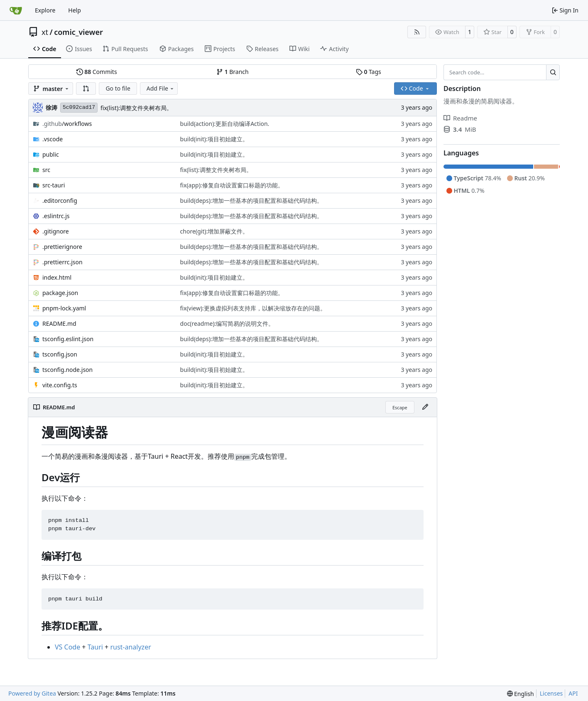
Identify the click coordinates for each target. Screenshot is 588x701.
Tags (369, 72)
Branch (233, 72)
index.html (57, 277)
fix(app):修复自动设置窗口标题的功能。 (232, 185)
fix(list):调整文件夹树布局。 (136, 108)
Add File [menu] (161, 88)
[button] (86, 89)
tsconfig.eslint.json (68, 339)
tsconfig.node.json (67, 370)
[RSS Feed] (417, 32)
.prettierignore (62, 247)
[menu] (521, 694)
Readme (460, 118)
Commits (97, 72)
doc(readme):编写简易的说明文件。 (227, 323)
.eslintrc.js (56, 216)
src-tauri (54, 185)
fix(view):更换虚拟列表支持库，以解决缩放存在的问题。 (253, 308)
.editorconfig (60, 200)
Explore (45, 10)
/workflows (67, 124)
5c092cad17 (79, 107)
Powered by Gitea (32, 693)
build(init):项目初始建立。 (214, 139)
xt (45, 32)
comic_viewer (78, 32)
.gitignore (56, 231)
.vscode (53, 139)
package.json (60, 293)
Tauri (95, 647)
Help (75, 10)
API (573, 693)
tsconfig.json (60, 354)
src (46, 170)
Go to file (118, 88)
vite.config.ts (60, 385)
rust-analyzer (130, 647)
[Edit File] (425, 407)
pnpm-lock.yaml (64, 308)
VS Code (67, 647)
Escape (400, 407)
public (51, 154)
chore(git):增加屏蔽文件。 (214, 231)
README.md (59, 323)
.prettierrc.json (62, 262)
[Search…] (553, 72)
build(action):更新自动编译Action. (225, 124)
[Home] (16, 10)
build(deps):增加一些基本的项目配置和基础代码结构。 (251, 200)
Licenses (551, 693)
